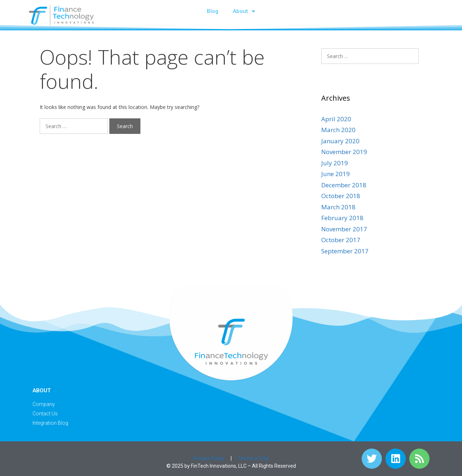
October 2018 (341, 196)
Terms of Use (254, 458)
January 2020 (340, 141)
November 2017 (344, 229)
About (244, 11)
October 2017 (341, 240)
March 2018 (338, 207)
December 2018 (344, 185)
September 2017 (345, 251)
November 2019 (344, 152)
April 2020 (336, 119)
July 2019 (335, 163)
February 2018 (342, 218)
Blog (213, 11)
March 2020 (338, 130)
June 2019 (335, 174)
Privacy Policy (209, 458)
